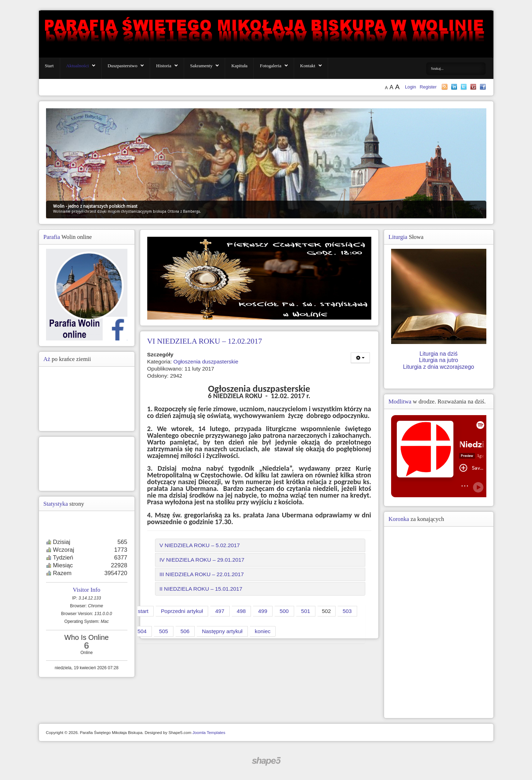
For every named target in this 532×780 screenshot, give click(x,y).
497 (220, 611)
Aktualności (78, 66)
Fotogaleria (271, 66)
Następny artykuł (222, 631)
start (143, 611)
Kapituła (239, 66)
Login (411, 87)
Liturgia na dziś (439, 354)
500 (284, 611)
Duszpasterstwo (122, 66)
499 (263, 611)
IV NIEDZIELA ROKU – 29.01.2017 (202, 560)
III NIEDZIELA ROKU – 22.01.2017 (202, 574)
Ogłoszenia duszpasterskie (206, 362)
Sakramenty (201, 66)
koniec (263, 631)
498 (241, 611)
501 (306, 611)
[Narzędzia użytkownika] (360, 358)
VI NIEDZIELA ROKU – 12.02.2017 (205, 341)
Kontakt (308, 66)
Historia (164, 66)
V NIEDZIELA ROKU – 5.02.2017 (200, 545)
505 (164, 631)
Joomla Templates (209, 733)
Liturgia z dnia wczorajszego (439, 367)
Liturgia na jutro (439, 360)
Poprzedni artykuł (182, 611)
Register (428, 87)
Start (49, 66)
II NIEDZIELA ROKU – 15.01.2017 (201, 589)
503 (347, 611)
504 (142, 631)
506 (185, 631)
